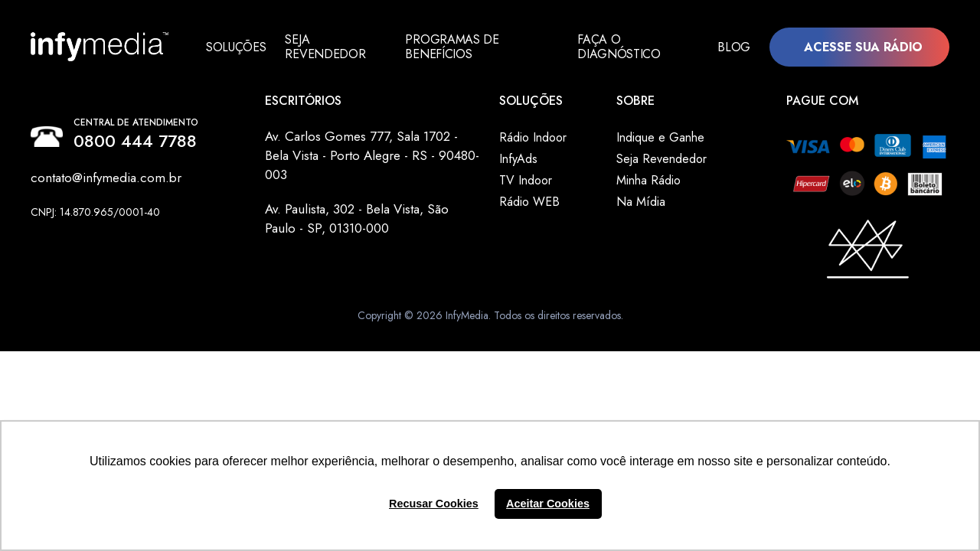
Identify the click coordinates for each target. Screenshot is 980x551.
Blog (734, 47)
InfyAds (518, 159)
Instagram (71, 229)
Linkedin (56, 229)
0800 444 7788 (135, 141)
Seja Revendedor (325, 47)
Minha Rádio (648, 180)
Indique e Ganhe (660, 137)
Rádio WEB (529, 202)
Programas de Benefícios (458, 47)
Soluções (236, 47)
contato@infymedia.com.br (106, 178)
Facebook (41, 229)
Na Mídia (641, 202)
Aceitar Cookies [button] (548, 504)
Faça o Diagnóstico (622, 47)
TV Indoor (526, 180)
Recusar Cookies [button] (434, 504)
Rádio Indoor (533, 137)
